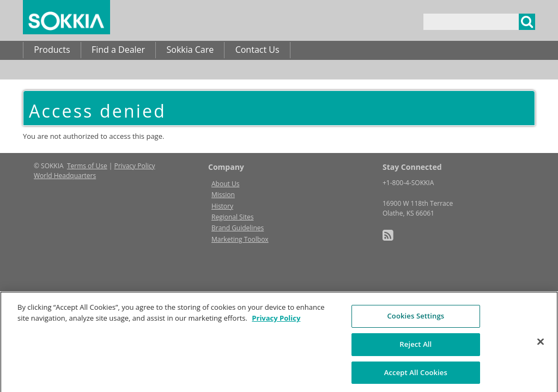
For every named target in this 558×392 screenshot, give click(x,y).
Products (52, 50)
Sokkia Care (190, 50)
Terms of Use (87, 166)
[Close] (541, 345)
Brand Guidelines (238, 228)
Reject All (416, 347)
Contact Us (257, 50)
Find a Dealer (118, 50)
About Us (225, 184)
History (222, 206)
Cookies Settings (416, 319)
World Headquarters (65, 176)
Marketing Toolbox (240, 239)
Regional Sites (232, 217)
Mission (223, 195)
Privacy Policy (135, 166)
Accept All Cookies (416, 375)
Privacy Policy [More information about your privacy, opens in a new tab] (276, 321)
